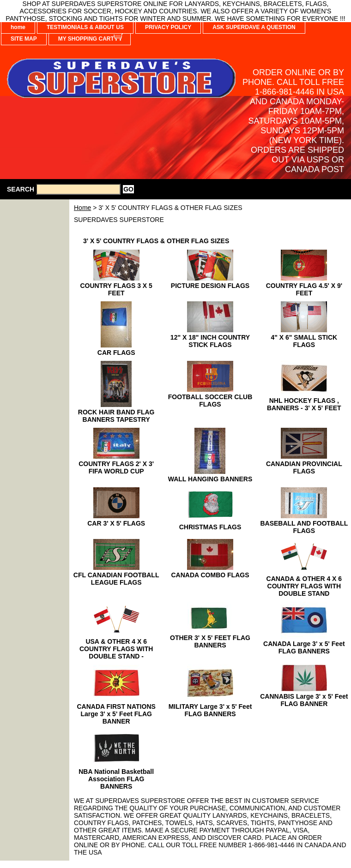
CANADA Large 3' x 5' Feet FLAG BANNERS (304, 647)
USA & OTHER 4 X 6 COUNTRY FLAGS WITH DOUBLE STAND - (116, 649)
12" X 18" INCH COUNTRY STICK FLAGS (210, 341)
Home (82, 208)
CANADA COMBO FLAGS (210, 575)
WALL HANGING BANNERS (210, 479)
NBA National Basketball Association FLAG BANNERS (116, 779)
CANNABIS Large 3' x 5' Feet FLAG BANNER (304, 700)
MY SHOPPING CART (86, 39)
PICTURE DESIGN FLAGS (210, 286)
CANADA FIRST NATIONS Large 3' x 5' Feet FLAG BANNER (116, 714)
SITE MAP (24, 39)
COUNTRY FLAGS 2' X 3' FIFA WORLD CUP (116, 467)
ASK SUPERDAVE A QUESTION (254, 27)
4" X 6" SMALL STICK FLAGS (304, 341)
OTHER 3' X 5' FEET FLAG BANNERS (210, 641)
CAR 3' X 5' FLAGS (116, 523)
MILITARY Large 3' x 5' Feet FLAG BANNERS (210, 710)
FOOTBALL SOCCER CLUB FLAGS (210, 401)
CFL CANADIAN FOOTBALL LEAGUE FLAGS (116, 579)
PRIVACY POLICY (168, 27)
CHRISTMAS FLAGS (210, 527)
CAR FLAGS (116, 353)
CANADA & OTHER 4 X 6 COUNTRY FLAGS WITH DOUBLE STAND (304, 586)
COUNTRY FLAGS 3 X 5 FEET (116, 289)
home (18, 27)
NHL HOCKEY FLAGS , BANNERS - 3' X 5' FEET (304, 404)
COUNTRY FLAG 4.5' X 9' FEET (304, 289)
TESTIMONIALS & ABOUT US (85, 27)
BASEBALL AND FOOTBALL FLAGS (304, 527)
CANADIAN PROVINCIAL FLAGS (304, 467)
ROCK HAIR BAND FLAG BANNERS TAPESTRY (116, 416)
